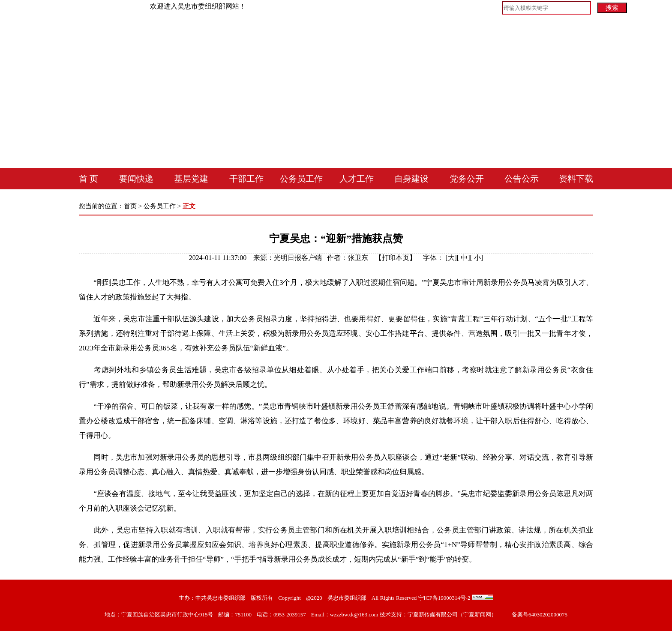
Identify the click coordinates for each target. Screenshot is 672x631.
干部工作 (246, 179)
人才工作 (357, 179)
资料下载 (576, 179)
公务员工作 (301, 179)
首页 (130, 206)
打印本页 (396, 258)
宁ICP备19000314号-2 (444, 598)
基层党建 (191, 179)
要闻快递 (136, 179)
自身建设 (411, 179)
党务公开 (467, 179)
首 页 (88, 179)
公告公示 (522, 179)
